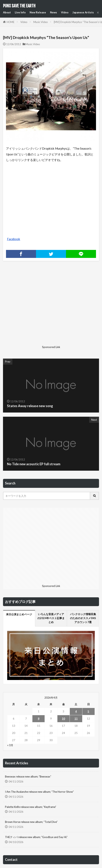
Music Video (41, 22)
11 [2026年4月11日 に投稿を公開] (76, 719)
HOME (10, 22)
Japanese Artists (83, 12)
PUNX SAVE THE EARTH (19, 6)
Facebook (14, 239)
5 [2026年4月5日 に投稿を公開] (88, 711)
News (53, 12)
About (7, 12)
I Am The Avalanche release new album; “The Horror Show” (39, 792)
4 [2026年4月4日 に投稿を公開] (76, 711)
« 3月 (10, 745)
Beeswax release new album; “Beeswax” (28, 777)
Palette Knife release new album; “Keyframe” (31, 807)
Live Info (20, 12)
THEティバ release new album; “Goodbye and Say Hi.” (36, 837)
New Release (38, 12)
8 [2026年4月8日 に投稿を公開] (39, 719)
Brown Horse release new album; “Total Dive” (31, 822)
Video (65, 12)
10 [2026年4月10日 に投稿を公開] (63, 719)
